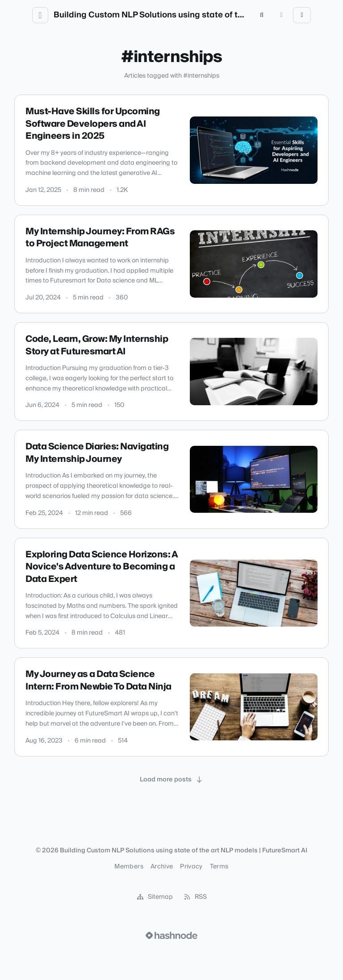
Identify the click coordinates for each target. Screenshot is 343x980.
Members (129, 867)
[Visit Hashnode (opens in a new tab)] (171, 935)
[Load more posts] (171, 780)
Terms (219, 867)
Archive (162, 867)
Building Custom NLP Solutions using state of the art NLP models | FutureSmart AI (151, 15)
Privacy (191, 867)
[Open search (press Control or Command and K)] (262, 15)
